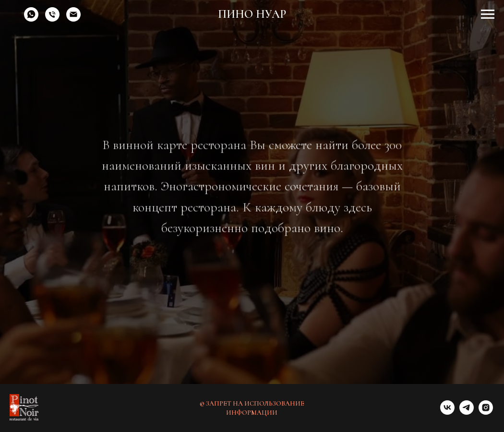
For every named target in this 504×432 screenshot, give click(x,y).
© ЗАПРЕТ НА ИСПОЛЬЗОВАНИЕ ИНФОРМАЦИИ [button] (252, 408)
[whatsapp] (31, 19)
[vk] (447, 412)
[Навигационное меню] (488, 14)
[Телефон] (52, 19)
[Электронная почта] (73, 19)
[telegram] (467, 412)
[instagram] (486, 412)
